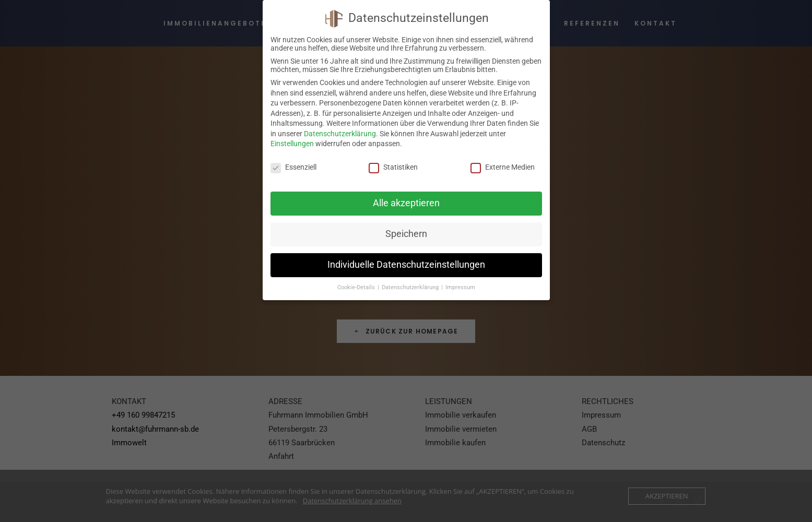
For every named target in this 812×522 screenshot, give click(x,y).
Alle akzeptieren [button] (406, 203)
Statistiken (393, 167)
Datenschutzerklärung (340, 134)
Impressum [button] (460, 287)
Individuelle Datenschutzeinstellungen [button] (406, 265)
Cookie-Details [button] (357, 287)
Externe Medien (503, 167)
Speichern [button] (406, 234)
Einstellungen (292, 144)
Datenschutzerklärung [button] (411, 287)
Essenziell (293, 167)
